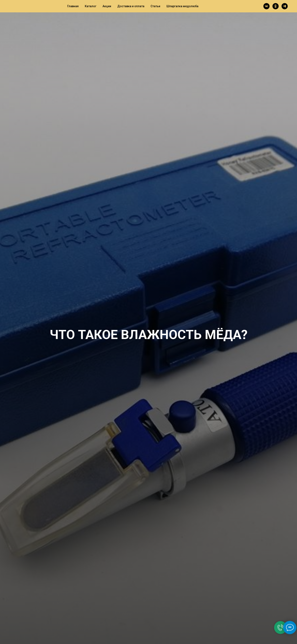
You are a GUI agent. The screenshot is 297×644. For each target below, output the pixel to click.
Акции (107, 6)
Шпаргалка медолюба (182, 6)
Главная (73, 6)
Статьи (155, 6)
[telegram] (285, 6)
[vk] (266, 6)
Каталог (91, 6)
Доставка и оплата (131, 6)
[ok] (276, 6)
